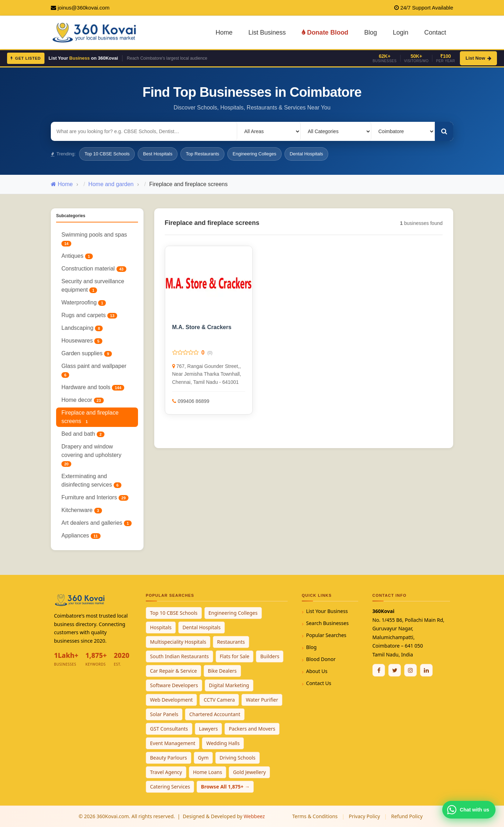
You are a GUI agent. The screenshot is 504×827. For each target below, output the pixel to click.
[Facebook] (379, 670)
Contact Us (319, 683)
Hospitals (161, 627)
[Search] (444, 131)
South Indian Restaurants (179, 656)
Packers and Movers (252, 729)
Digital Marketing (229, 685)
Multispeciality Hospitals (178, 642)
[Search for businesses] (144, 131)
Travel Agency (166, 772)
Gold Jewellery (249, 772)
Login (401, 32)
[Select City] (403, 131)
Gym (203, 758)
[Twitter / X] (395, 670)
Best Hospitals (158, 154)
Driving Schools (238, 758)
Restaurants (231, 642)
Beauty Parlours (169, 758)
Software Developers (174, 685)
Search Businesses (327, 623)
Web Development (171, 700)
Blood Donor (321, 659)
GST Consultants (169, 729)
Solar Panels (164, 714)
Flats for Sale (235, 656)
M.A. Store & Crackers (202, 327)
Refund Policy (407, 816)
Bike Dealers (222, 671)
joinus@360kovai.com (83, 8)
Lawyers (209, 729)
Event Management (173, 743)
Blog (371, 32)
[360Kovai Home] (95, 32)
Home (224, 32)
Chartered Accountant (215, 714)
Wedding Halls (223, 743)
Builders (270, 656)
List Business (267, 32)
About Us (317, 671)
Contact (435, 32)
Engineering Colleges (254, 154)
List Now (478, 58)
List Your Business (327, 611)
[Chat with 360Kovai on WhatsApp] (469, 810)
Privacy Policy (364, 816)
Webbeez (254, 816)
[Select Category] (336, 131)
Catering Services (170, 787)
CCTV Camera (219, 700)
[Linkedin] (426, 670)
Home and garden (111, 184)
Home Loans (208, 772)
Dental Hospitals (307, 154)
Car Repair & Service (173, 671)
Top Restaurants (202, 154)
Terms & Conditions (315, 816)
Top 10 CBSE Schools (107, 154)
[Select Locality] (269, 131)
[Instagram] (410, 670)
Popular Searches (326, 635)
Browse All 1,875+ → (225, 787)
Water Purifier (262, 700)
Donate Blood (325, 32)
